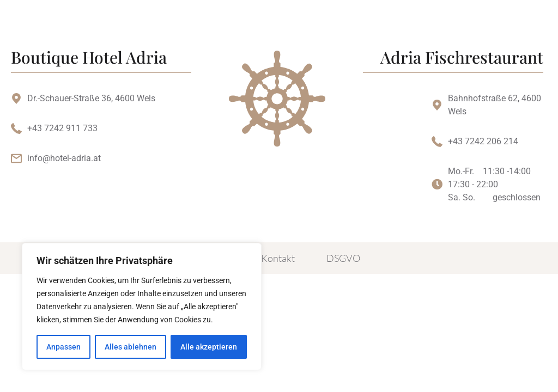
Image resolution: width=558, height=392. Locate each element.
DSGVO (343, 258)
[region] (142, 307)
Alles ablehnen (131, 347)
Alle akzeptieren (209, 347)
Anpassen (63, 347)
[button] (403, 27)
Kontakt (278, 258)
